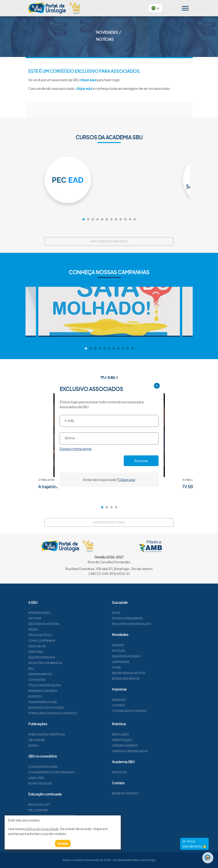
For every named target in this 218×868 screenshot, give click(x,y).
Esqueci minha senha (76, 449)
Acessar (141, 461)
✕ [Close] (157, 386)
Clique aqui (127, 480)
